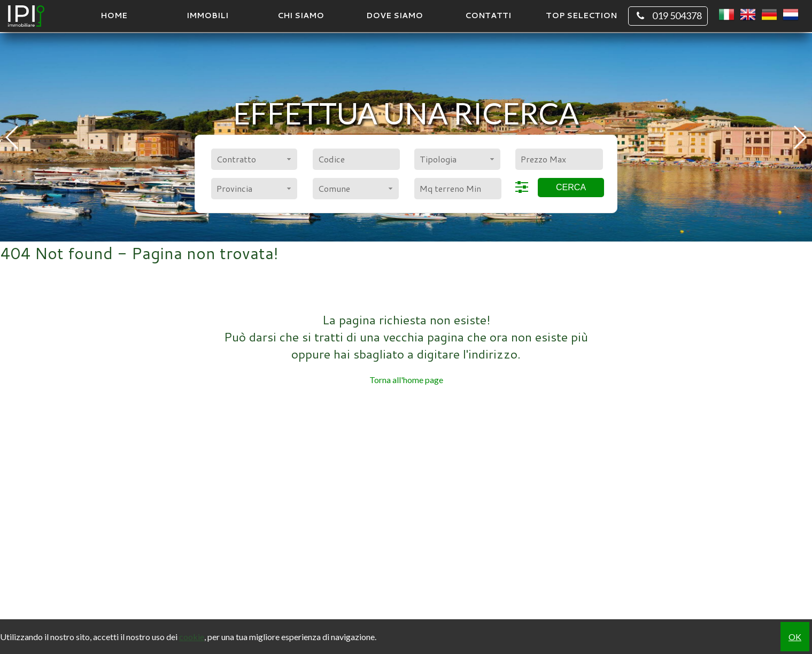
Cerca (571, 187)
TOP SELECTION (581, 15)
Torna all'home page (406, 380)
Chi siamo (301, 15)
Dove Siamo (395, 15)
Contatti (488, 15)
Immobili (207, 15)
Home (114, 15)
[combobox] (254, 159)
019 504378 (668, 16)
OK (795, 637)
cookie (192, 637)
